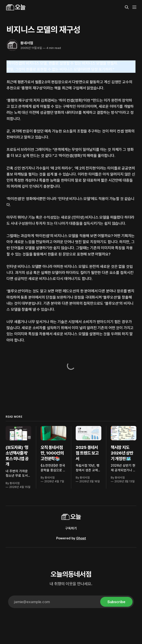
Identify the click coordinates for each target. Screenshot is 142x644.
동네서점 (27, 43)
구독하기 (71, 528)
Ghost (81, 538)
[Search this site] (127, 7)
